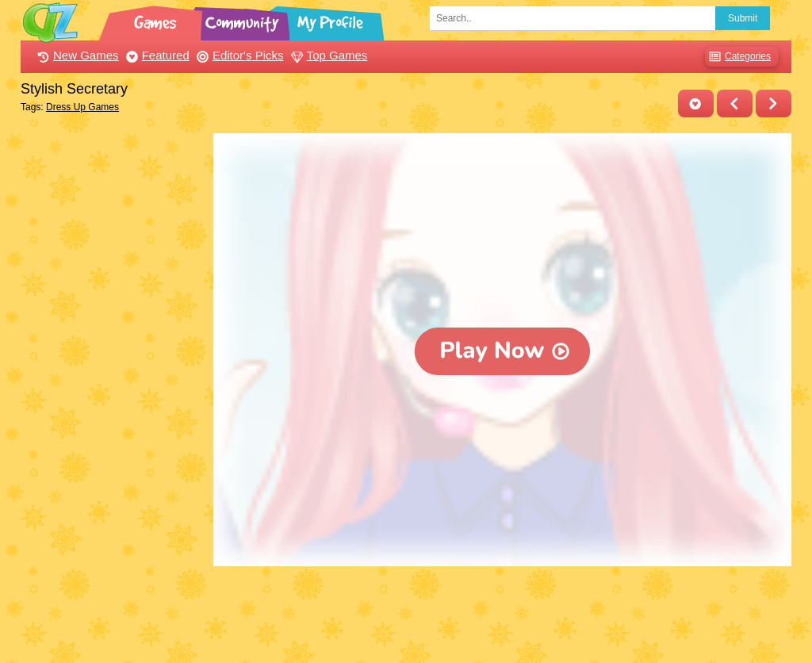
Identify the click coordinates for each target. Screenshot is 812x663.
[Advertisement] (113, 371)
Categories (738, 57)
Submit (743, 18)
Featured (156, 55)
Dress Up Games (82, 107)
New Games (76, 55)
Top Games (327, 55)
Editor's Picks (238, 55)
